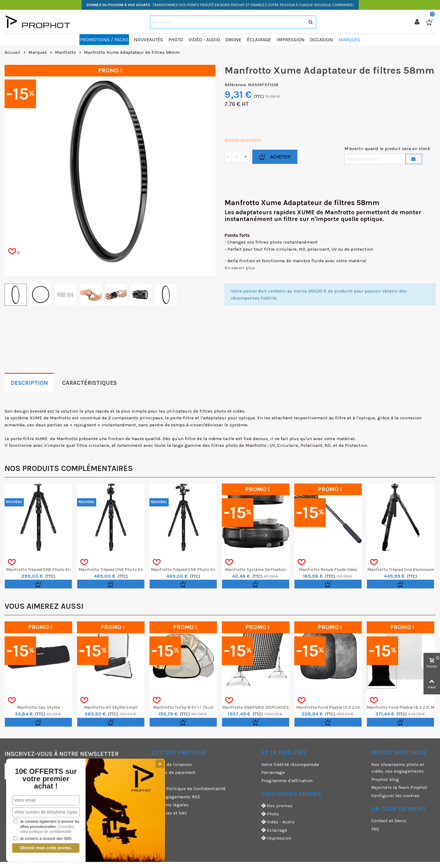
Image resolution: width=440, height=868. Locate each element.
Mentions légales (170, 805)
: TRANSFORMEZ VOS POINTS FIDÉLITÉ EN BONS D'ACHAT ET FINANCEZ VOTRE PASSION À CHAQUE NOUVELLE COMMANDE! (220, 5)
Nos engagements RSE (176, 797)
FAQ (375, 829)
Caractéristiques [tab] (89, 383)
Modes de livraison (172, 764)
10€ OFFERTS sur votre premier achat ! (46, 779)
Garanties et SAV (169, 813)
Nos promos (277, 806)
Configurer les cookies (395, 796)
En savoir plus (240, 268)
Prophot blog (385, 779)
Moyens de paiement (173, 772)
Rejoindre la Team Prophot (399, 787)
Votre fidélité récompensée (290, 764)
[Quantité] (237, 157)
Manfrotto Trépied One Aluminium (401, 570)
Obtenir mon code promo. (46, 848)
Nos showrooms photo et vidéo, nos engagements (398, 768)
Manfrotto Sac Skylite (38, 707)
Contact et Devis (389, 821)
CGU (156, 781)
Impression (276, 838)
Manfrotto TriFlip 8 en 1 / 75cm (183, 707)
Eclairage (274, 830)
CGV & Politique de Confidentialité (188, 789)
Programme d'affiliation (287, 781)
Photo (270, 814)
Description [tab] (29, 383)
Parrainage (273, 772)
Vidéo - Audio (278, 822)
